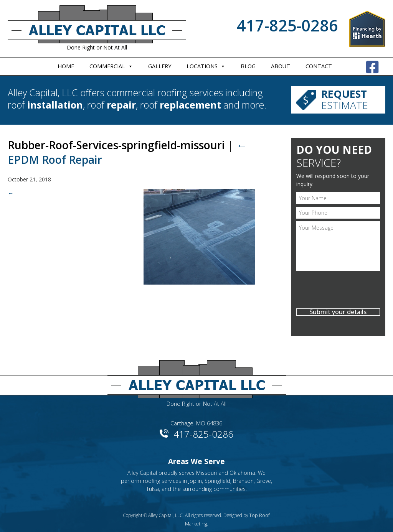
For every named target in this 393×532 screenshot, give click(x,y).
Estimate (348, 99)
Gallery (160, 66)
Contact (319, 66)
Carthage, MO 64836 (196, 419)
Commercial (107, 66)
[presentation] (338, 288)
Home (66, 66)
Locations (202, 66)
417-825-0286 (287, 26)
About (281, 66)
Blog (248, 66)
